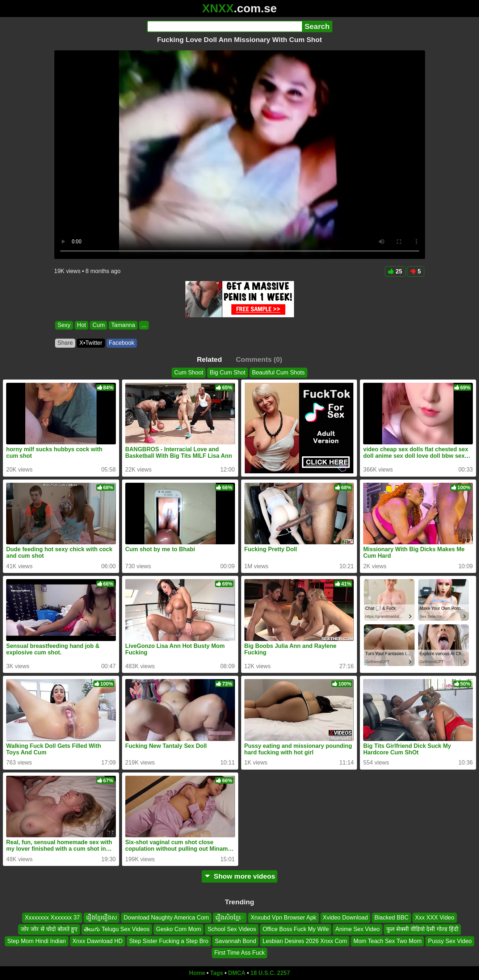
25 (395, 271)
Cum (98, 325)
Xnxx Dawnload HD (98, 941)
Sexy (64, 325)
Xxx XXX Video (434, 918)
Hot (81, 325)
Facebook (122, 343)
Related (209, 359)
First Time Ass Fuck (240, 953)
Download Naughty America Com (166, 918)
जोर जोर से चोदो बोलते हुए (49, 929)
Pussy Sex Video (450, 941)
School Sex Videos (232, 929)
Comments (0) (259, 359)
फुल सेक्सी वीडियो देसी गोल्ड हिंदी (422, 929)
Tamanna (123, 325)
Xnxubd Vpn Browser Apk (283, 918)
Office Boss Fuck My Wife (296, 929)
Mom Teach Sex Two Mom (387, 941)
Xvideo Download (346, 918)
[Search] (225, 26)
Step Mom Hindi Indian (37, 941)
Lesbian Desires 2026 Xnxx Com (305, 941)
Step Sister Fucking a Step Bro (169, 941)
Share (65, 343)
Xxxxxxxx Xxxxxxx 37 (52, 918)
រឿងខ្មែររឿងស (102, 918)
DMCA (237, 973)
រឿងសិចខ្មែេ (230, 918)
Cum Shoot (189, 372)
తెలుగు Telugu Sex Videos (117, 929)
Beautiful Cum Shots (278, 372)
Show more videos (239, 876)
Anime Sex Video (357, 929)
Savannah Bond (235, 941)
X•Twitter (91, 343)
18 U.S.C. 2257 (270, 973)
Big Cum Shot (228, 372)
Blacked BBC (391, 918)
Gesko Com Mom (178, 929)
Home (197, 973)
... (144, 325)
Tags (217, 973)
